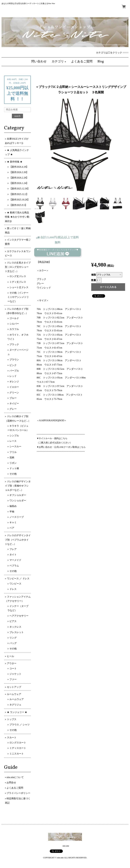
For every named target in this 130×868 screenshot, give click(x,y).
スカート (12, 738)
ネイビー (14, 403)
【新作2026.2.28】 (19, 178)
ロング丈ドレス (18, 276)
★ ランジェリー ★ (17, 712)
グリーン (14, 393)
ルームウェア (14, 694)
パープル (14, 371)
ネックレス (15, 627)
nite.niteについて (15, 777)
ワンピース (15, 584)
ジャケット (15, 674)
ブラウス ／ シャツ (20, 725)
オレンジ (14, 382)
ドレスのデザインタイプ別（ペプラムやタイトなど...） (18, 540)
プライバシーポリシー (18, 793)
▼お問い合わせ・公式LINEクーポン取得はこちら (61, 447)
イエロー (14, 387)
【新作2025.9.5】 (18, 205)
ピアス (13, 621)
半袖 (12, 512)
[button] (59, 62)
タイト (13, 555)
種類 (94, 275)
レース (13, 441)
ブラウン (14, 360)
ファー (13, 679)
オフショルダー (18, 495)
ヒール (10, 656)
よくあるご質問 (15, 788)
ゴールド (14, 318)
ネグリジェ (15, 705)
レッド (13, 376)
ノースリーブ (17, 517)
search (17, 116)
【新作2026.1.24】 (19, 183)
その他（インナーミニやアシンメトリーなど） (18, 297)
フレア (13, 549)
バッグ (13, 643)
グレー (13, 409)
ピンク (13, 365)
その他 (13, 474)
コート (13, 669)
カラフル (14, 329)
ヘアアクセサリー (19, 616)
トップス (12, 719)
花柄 (12, 458)
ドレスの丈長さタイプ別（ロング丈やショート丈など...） (18, 267)
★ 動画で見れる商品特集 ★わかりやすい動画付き (17, 217)
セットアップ (14, 687)
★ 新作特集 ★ (15, 162)
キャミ (13, 522)
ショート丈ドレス (19, 287)
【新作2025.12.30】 (20, 189)
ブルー (13, 398)
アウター (12, 663)
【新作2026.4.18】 (19, 167)
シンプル (14, 436)
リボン (13, 463)
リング (13, 638)
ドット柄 (14, 468)
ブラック (14, 344)
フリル (13, 452)
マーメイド (15, 560)
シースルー (15, 446)
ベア (12, 528)
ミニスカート (17, 754)
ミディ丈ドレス (18, 282)
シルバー (14, 324)
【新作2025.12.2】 (19, 194)
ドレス (13, 589)
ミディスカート (18, 748)
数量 (94, 280)
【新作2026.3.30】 (19, 172)
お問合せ (11, 783)
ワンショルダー (18, 501)
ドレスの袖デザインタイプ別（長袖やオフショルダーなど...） (18, 486)
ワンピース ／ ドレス (18, 579)
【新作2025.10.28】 (20, 200)
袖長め (13, 506)
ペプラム (14, 566)
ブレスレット (17, 632)
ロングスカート (18, 743)
